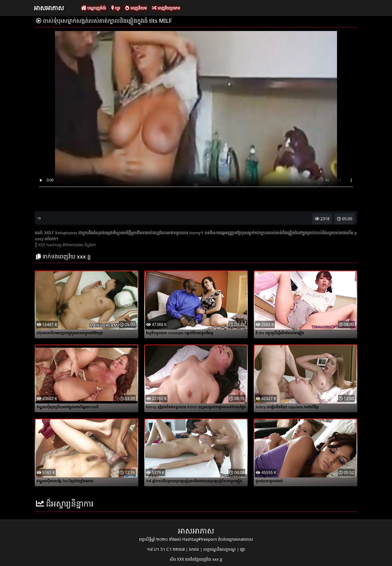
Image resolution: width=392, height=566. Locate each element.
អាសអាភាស (49, 8)
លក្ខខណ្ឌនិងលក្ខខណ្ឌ (220, 549)
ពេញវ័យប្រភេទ (166, 8)
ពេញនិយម (136, 8)
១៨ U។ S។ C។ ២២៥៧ (166, 549)
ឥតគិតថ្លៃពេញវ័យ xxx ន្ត (204, 559)
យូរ (116, 8)
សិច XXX (177, 559)
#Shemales (73, 245)
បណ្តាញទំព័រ (94, 8)
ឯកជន (194, 549)
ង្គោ (242, 549)
